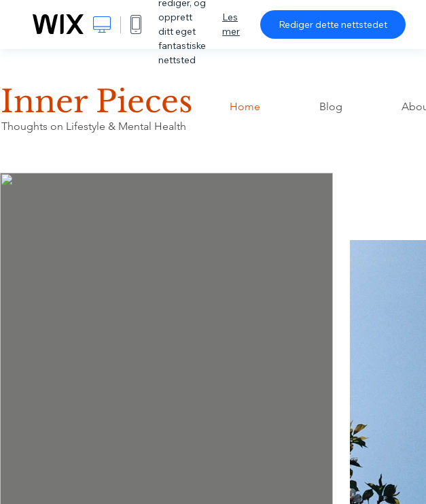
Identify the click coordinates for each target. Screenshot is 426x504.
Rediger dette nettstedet (333, 24)
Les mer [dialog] (231, 24)
